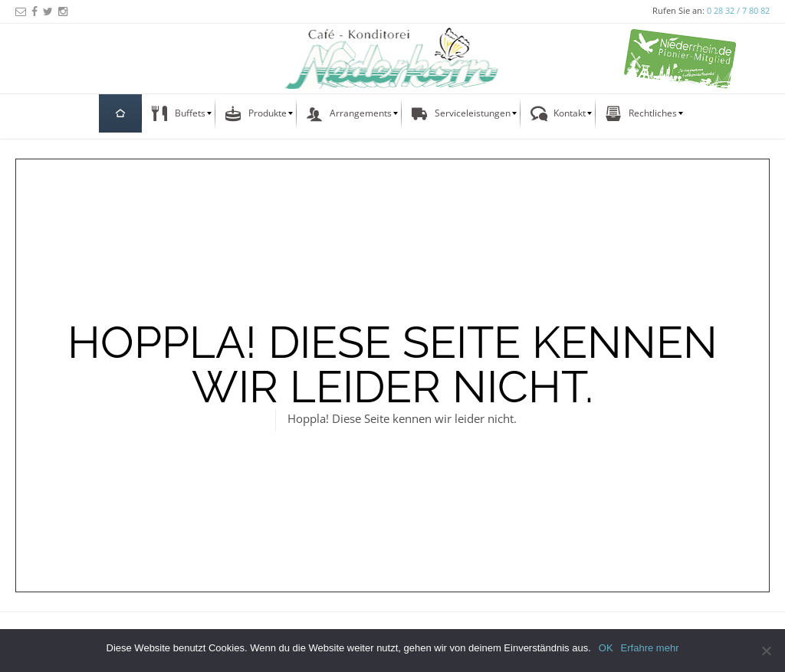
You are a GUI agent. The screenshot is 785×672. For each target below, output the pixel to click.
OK (606, 648)
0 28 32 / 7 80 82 (738, 10)
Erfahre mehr (650, 648)
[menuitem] (120, 113)
